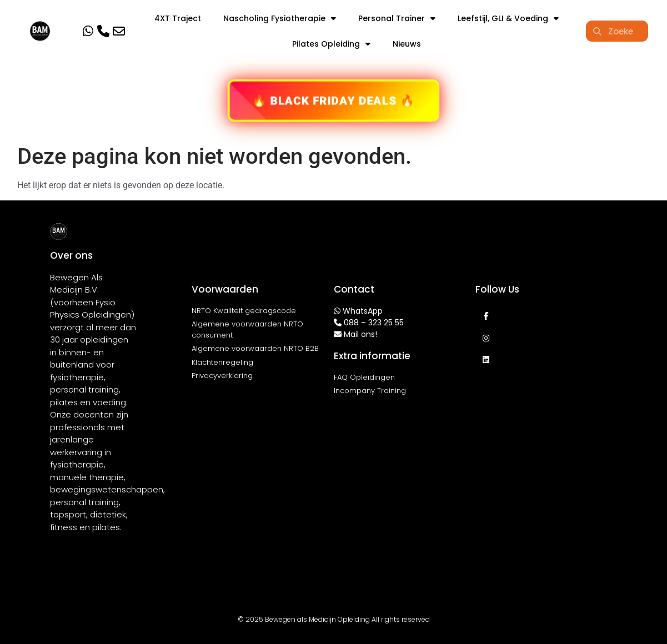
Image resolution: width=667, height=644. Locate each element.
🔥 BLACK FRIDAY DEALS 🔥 (333, 100)
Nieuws (407, 44)
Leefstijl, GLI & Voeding (508, 18)
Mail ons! (360, 334)
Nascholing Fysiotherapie (280, 18)
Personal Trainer (397, 18)
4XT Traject (178, 18)
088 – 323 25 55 (374, 323)
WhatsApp (363, 311)
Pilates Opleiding (331, 44)
